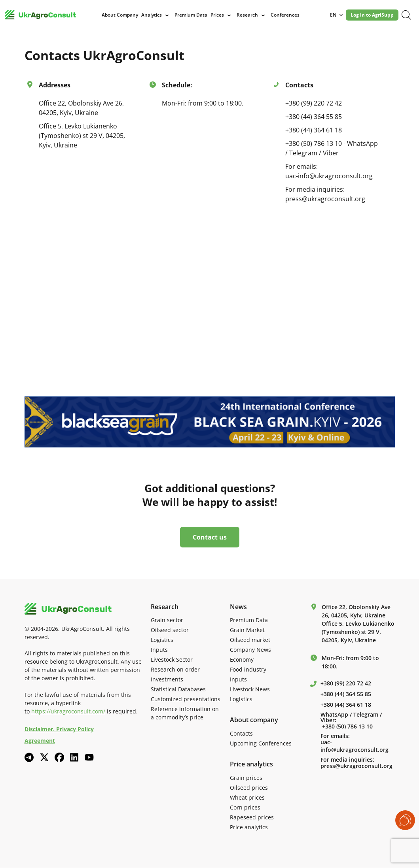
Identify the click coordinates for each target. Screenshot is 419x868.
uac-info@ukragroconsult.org (355, 747)
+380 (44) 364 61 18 (314, 130)
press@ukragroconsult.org (356, 767)
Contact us (210, 538)
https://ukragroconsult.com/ (68, 712)
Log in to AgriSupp (374, 15)
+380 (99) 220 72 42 (314, 103)
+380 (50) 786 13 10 (347, 727)
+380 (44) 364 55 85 (314, 117)
